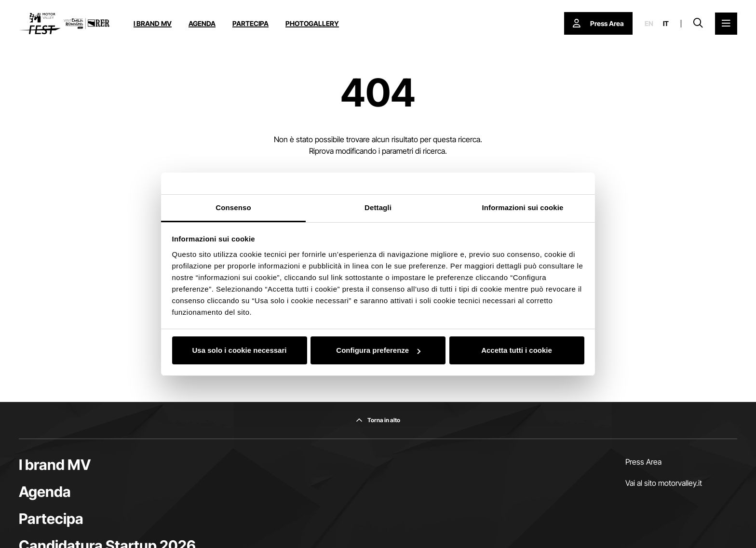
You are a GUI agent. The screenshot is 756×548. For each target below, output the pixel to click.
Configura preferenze (378, 350)
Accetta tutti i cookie (517, 350)
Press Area (643, 462)
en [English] (649, 24)
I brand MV (153, 23)
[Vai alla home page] (64, 24)
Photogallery (312, 23)
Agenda (202, 23)
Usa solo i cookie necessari (240, 350)
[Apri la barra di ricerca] (698, 24)
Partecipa (250, 23)
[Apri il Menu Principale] (726, 24)
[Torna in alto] (378, 420)
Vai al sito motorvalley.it (664, 483)
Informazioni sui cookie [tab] (523, 207)
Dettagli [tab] (378, 207)
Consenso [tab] (233, 207)
